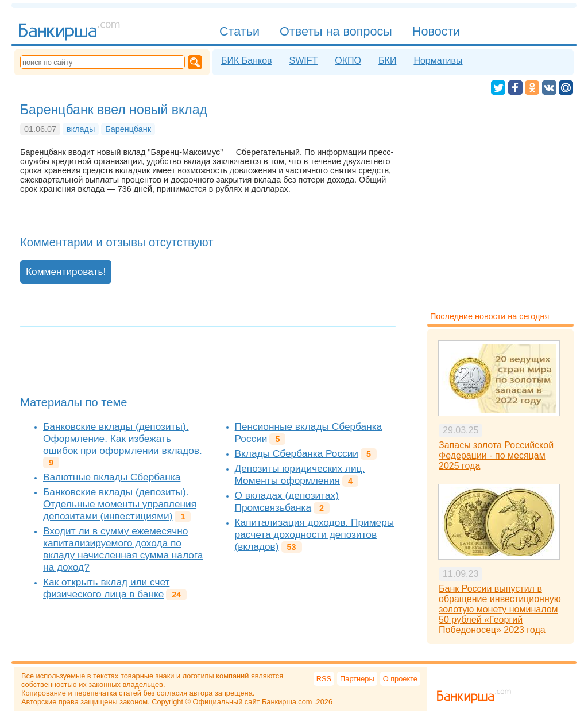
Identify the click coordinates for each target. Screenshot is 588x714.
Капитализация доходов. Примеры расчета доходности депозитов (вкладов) (315, 534)
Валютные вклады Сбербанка (112, 477)
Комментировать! (66, 271)
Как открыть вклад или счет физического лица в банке (106, 588)
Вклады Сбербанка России (297, 453)
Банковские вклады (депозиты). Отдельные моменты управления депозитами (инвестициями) (120, 504)
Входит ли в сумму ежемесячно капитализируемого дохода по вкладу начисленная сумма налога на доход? (123, 549)
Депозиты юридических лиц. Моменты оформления (300, 474)
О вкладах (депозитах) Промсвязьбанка (287, 501)
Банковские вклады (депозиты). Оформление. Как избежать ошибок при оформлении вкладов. (123, 439)
